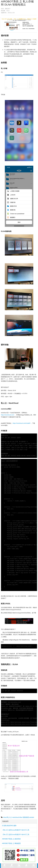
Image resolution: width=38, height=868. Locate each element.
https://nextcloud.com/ (8, 415)
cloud (5, 817)
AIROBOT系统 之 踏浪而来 (11, 839)
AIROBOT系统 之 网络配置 (11, 843)
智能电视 (26, 817)
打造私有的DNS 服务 (9, 826)
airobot (32, 817)
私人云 (9, 817)
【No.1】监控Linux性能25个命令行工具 (16, 830)
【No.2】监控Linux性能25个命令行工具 (16, 834)
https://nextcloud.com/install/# (22, 423)
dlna (21, 817)
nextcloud (16, 817)
